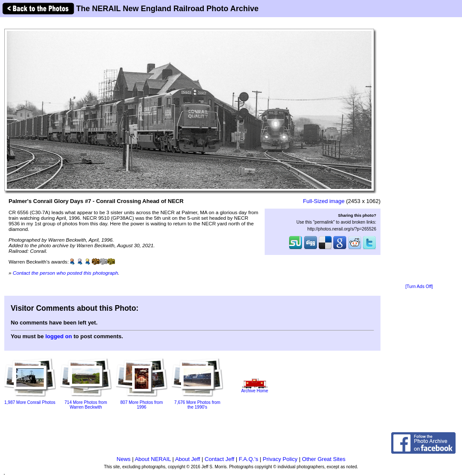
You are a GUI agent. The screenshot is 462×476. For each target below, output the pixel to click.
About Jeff (187, 459)
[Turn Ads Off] (419, 287)
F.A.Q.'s (249, 459)
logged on (59, 336)
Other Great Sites (324, 459)
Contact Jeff (219, 459)
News (124, 459)
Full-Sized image (324, 201)
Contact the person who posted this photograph (66, 273)
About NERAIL (153, 459)
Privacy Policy (280, 459)
